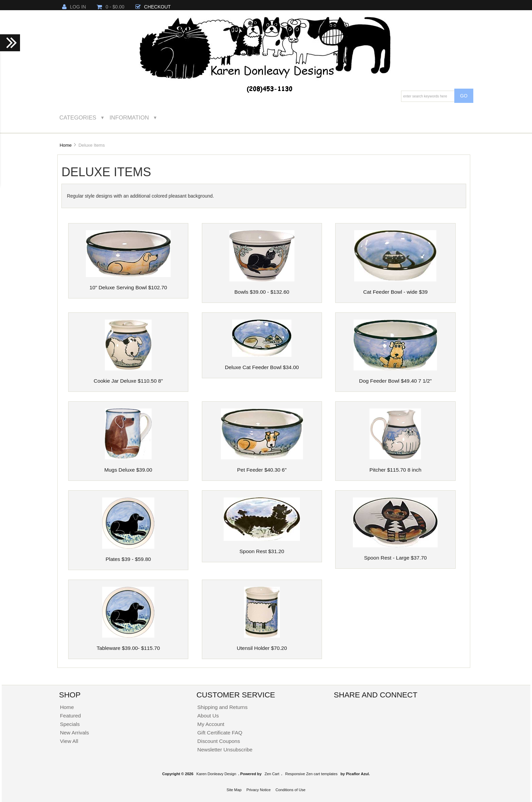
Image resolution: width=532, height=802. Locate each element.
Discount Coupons (219, 741)
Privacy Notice (259, 790)
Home (66, 145)
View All (69, 741)
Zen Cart (272, 774)
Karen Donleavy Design (216, 774)
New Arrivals (75, 733)
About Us (208, 716)
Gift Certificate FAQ (220, 733)
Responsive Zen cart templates (311, 774)
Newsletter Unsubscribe (225, 750)
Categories (78, 118)
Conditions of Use (290, 790)
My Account (211, 724)
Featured (71, 716)
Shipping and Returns (223, 707)
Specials (70, 724)
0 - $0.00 (110, 7)
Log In (74, 7)
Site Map (234, 790)
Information (129, 118)
